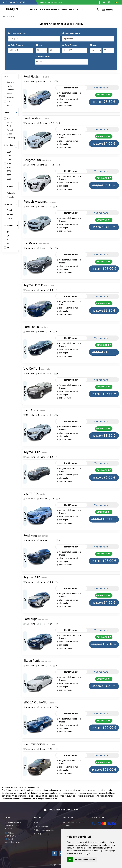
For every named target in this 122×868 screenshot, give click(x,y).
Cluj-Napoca (14, 39)
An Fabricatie (9, 145)
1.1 (8, 232)
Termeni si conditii (41, 826)
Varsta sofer (42, 57)
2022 (9, 175)
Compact (11, 90)
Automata (11, 193)
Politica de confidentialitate (44, 830)
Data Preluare (16, 45)
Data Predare (70, 45)
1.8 (8, 244)
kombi (9, 86)
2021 (9, 171)
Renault (10, 130)
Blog (71, 10)
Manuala (10, 197)
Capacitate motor (11, 225)
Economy (11, 82)
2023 (9, 179)
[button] (98, 10)
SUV (9, 101)
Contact (79, 10)
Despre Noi (63, 10)
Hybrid (9, 218)
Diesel (9, 210)
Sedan (9, 94)
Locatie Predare (71, 33)
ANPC (36, 822)
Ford (9, 126)
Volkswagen (12, 138)
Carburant (8, 204)
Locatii (33, 10)
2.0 (8, 236)
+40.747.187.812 (14, 2)
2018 (9, 160)
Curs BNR (38, 834)
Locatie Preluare (17, 33)
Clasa (6, 76)
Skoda (9, 134)
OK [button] (70, 860)
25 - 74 (40, 62)
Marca (6, 113)
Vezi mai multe (103, 88)
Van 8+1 (10, 105)
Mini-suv (10, 97)
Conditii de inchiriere (48, 10)
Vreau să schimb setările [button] (85, 860)
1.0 (8, 248)
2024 (9, 152)
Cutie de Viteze (10, 186)
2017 (9, 156)
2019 (9, 163)
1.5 (8, 240)
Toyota (10, 118)
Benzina (10, 214)
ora (39, 45)
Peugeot (10, 122)
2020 (9, 167)
